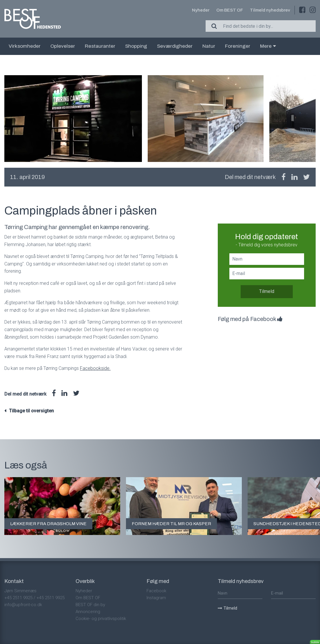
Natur (209, 46)
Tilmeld (267, 291)
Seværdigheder (175, 46)
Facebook (156, 591)
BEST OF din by (90, 605)
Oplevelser (63, 46)
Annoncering (88, 612)
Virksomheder (25, 46)
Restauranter (100, 46)
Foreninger (238, 46)
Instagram (156, 598)
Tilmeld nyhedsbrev (270, 10)
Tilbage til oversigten (31, 411)
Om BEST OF (230, 10)
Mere (268, 46)
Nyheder (201, 10)
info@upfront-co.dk (23, 605)
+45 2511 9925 (18, 598)
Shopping (136, 46)
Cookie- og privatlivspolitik (101, 619)
